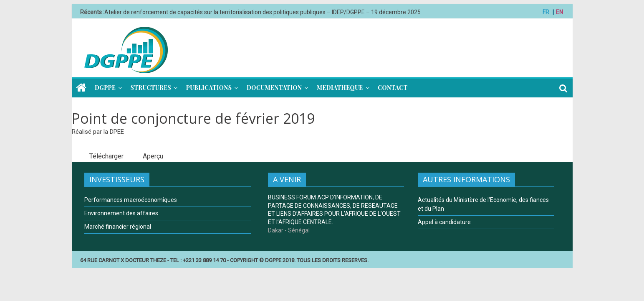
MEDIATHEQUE (340, 88)
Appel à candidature (444, 222)
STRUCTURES (151, 88)
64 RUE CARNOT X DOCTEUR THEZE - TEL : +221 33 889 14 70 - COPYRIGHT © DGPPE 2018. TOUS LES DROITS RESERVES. (224, 260)
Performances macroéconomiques (131, 200)
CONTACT (393, 88)
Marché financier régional (118, 227)
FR (546, 12)
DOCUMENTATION (274, 88)
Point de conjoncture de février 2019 (193, 118)
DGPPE (105, 88)
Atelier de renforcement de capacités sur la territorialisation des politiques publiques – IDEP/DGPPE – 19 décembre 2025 (263, 12)
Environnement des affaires (121, 213)
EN (559, 12)
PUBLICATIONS (209, 88)
